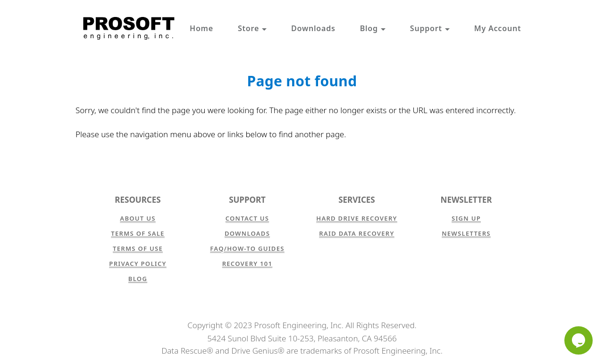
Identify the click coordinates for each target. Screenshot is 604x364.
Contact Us (247, 218)
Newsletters (466, 233)
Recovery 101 (247, 264)
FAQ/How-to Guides (247, 248)
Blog (373, 28)
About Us (138, 218)
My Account (498, 28)
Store (252, 28)
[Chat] (579, 340)
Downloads (313, 28)
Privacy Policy (138, 264)
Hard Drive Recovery (357, 218)
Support (430, 28)
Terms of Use (138, 248)
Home (201, 28)
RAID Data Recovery (357, 233)
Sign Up (466, 218)
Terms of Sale (138, 233)
